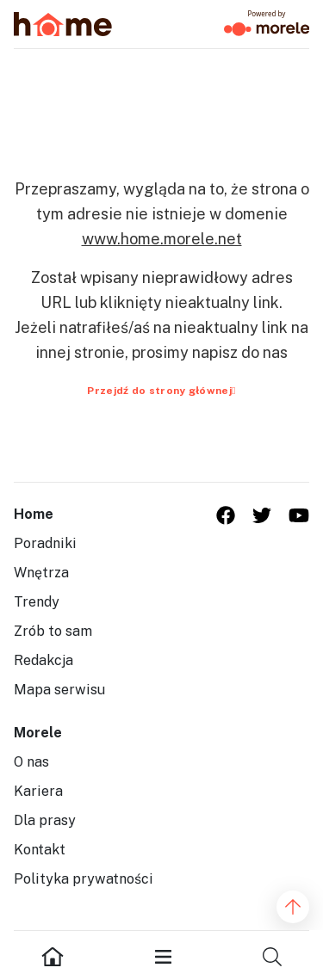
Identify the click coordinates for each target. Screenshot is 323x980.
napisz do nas (240, 352)
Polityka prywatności (84, 879)
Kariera (38, 791)
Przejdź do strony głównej (161, 391)
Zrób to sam (53, 631)
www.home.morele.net (162, 239)
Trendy (37, 602)
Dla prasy (45, 820)
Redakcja (43, 660)
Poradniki (45, 543)
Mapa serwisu (59, 690)
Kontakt (40, 850)
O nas (31, 762)
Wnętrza (41, 573)
